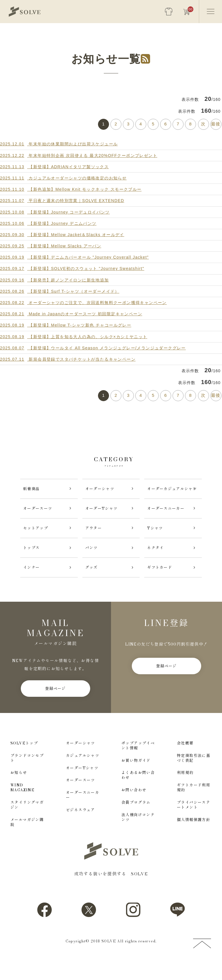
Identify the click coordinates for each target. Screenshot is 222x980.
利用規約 (185, 792)
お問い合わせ (134, 809)
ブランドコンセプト (27, 777)
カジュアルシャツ (83, 775)
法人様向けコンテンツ (138, 836)
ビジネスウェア (81, 829)
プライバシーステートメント (194, 824)
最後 (216, 124)
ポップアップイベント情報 (138, 765)
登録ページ (55, 707)
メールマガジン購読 (27, 841)
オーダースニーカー (83, 814)
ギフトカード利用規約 (194, 807)
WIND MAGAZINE (22, 807)
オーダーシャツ (81, 762)
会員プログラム (136, 821)
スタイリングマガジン (27, 824)
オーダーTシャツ (82, 787)
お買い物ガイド (136, 780)
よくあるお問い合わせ (138, 794)
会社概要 (185, 762)
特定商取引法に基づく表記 (194, 777)
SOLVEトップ (24, 762)
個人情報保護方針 (194, 839)
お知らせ (19, 792)
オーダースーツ (81, 800)
